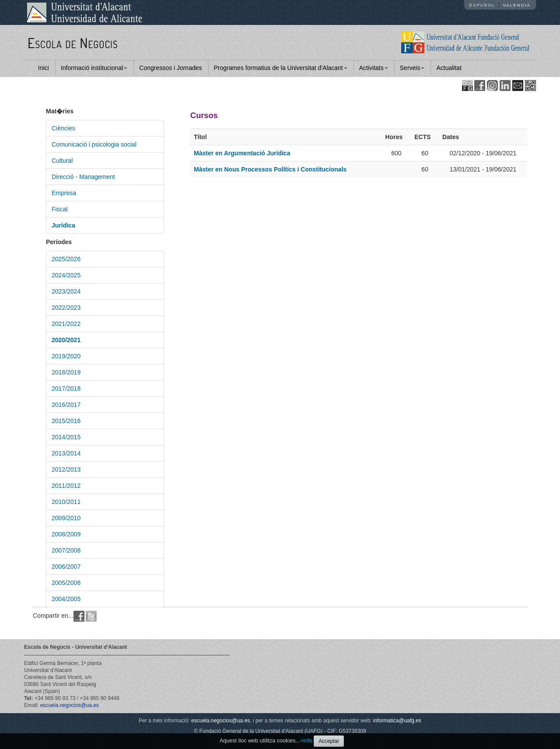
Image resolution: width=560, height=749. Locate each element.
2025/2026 (66, 259)
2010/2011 (66, 502)
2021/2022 (66, 324)
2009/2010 (66, 518)
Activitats (374, 68)
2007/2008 (66, 550)
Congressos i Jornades (170, 68)
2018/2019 (66, 372)
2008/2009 (66, 534)
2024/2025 (66, 275)
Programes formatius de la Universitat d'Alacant (281, 68)
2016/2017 (66, 405)
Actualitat (449, 68)
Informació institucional (94, 68)
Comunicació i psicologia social (94, 144)
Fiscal (60, 209)
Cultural (62, 161)
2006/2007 (66, 567)
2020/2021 (66, 340)
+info (306, 741)
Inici (44, 68)
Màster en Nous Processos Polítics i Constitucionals (270, 169)
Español (483, 5)
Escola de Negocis (73, 43)
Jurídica (63, 225)
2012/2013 (66, 469)
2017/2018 (66, 388)
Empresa (64, 193)
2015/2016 (66, 421)
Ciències (63, 128)
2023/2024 (66, 291)
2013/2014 (66, 453)
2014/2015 (66, 437)
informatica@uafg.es (397, 721)
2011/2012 (66, 486)
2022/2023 (66, 308)
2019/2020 (66, 356)
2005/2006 (66, 583)
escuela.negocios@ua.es (70, 705)
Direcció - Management (83, 177)
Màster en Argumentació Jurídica (242, 153)
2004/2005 (66, 599)
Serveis (412, 68)
